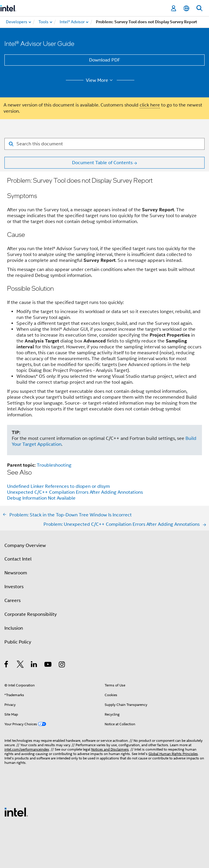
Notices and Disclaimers (110, 749)
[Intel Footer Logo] (16, 812)
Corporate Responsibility (31, 614)
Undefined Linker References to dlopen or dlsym (58, 486)
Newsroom (16, 573)
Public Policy (18, 642)
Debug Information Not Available (41, 498)
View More (100, 80)
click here (150, 105)
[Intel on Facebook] (7, 665)
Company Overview (25, 546)
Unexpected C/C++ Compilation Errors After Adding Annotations (75, 492)
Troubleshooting (54, 465)
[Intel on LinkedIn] (34, 665)
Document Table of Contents (102, 163)
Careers (12, 601)
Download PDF (105, 60)
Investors (14, 587)
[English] (186, 8)
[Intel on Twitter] (20, 665)
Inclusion (14, 628)
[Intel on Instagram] (62, 665)
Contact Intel (18, 559)
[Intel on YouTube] (48, 665)
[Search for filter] (104, 144)
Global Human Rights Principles (173, 754)
